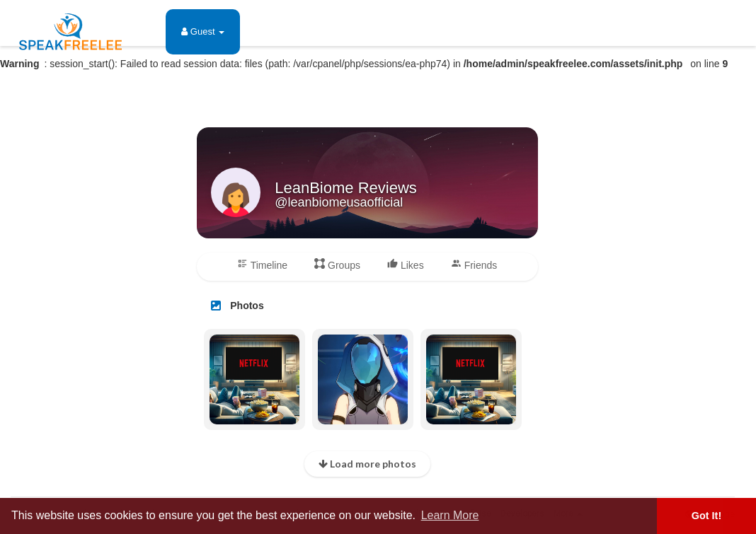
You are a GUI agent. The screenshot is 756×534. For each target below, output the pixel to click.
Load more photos (367, 464)
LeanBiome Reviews (346, 188)
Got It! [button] (706, 516)
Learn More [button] (450, 515)
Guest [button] (203, 31)
